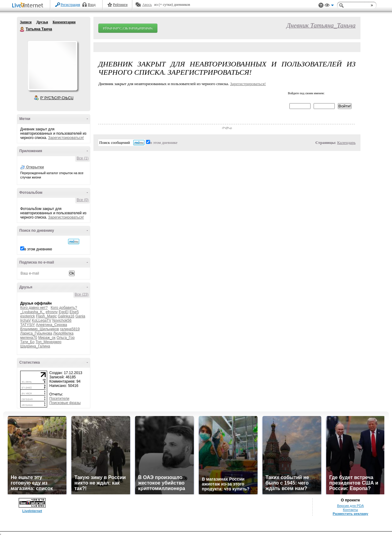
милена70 (29, 338)
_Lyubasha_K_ (32, 312)
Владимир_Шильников (40, 329)
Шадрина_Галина (35, 346)
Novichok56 (62, 320)
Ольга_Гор (66, 338)
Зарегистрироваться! (66, 138)
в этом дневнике (38, 249)
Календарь (346, 142)
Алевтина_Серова (51, 325)
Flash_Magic (46, 316)
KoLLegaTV (41, 320)
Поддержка (321, 5)
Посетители (59, 399)
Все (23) (82, 294)
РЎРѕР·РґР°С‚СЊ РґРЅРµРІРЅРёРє (128, 28)
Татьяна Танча (22, 29)
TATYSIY (28, 325)
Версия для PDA (350, 506)
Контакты (351, 510)
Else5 (74, 312)
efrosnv (52, 312)
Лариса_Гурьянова (36, 333)
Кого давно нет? (34, 308)
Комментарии (64, 22)
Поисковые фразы (65, 403)
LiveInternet (29, 6)
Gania (80, 316)
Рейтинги (120, 5)
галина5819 (70, 329)
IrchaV (26, 320)
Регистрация (70, 5)
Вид (329, 6)
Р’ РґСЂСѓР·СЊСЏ (57, 98)
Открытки (35, 167)
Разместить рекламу (350, 514)
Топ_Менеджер (48, 342)
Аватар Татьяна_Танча (52, 66)
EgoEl (64, 312)
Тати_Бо (27, 342)
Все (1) (83, 158)
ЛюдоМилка (63, 333)
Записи (26, 22)
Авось (147, 5)
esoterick (28, 316)
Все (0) (83, 200)
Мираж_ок (47, 338)
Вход (92, 5)
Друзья (42, 22)
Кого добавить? (64, 308)
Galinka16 (66, 316)
